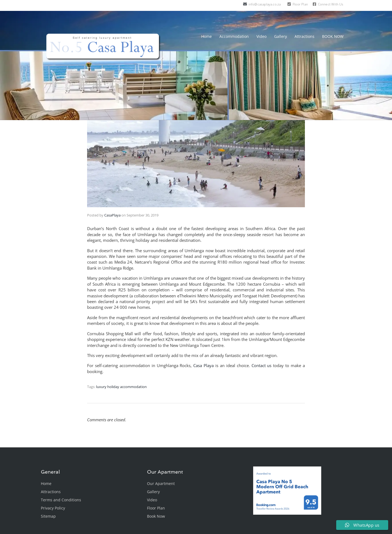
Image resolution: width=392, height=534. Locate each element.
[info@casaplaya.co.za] (245, 4)
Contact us (262, 365)
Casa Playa (203, 365)
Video (261, 36)
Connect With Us (331, 4)
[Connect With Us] (314, 4)
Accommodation (234, 36)
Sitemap (48, 516)
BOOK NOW (333, 36)
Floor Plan (300, 4)
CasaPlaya (112, 215)
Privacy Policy (53, 508)
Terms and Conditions (61, 500)
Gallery (281, 36)
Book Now (156, 516)
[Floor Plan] (289, 4)
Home (206, 36)
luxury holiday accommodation (121, 387)
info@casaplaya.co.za (265, 4)
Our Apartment (161, 483)
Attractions (304, 36)
